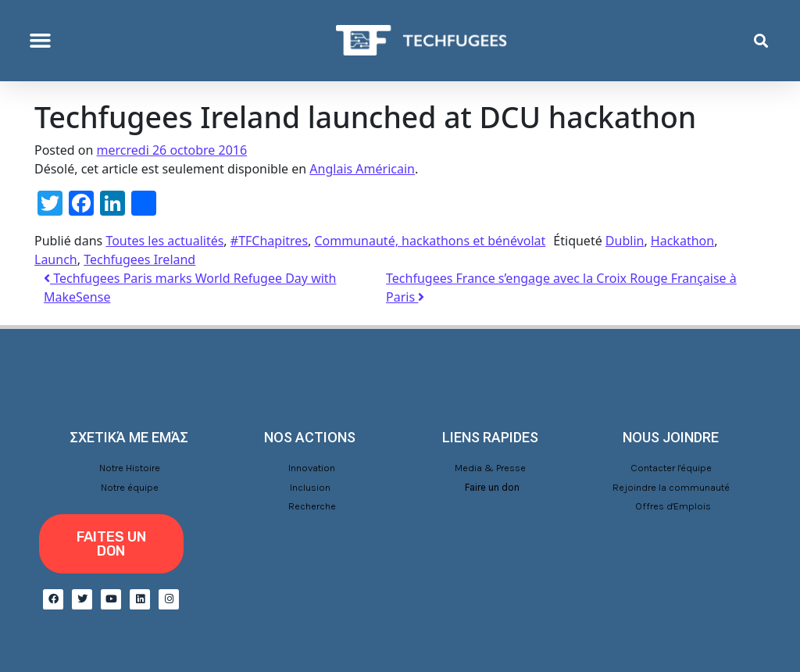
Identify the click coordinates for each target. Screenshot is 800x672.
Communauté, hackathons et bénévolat (430, 241)
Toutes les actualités (164, 241)
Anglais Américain (362, 169)
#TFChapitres (269, 241)
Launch (56, 259)
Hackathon (682, 241)
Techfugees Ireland (139, 259)
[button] (41, 41)
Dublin (625, 241)
